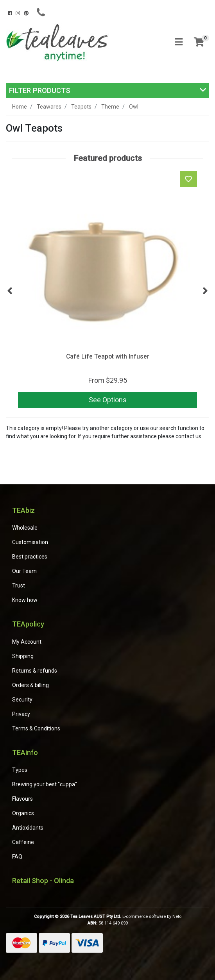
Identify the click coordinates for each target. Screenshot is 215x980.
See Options (108, 400)
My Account (27, 642)
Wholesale (25, 528)
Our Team (24, 571)
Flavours (22, 799)
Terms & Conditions (36, 728)
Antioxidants (28, 828)
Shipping (23, 656)
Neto (177, 917)
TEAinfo (25, 752)
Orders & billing (30, 685)
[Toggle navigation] (179, 42)
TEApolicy (28, 624)
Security (22, 700)
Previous (10, 291)
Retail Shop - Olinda (43, 881)
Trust (19, 586)
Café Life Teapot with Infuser (108, 356)
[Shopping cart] (199, 42)
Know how (25, 600)
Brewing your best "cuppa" (45, 784)
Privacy (21, 714)
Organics (23, 813)
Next (205, 291)
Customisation (30, 542)
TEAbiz (23, 510)
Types (20, 770)
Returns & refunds (35, 671)
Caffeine (23, 842)
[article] (107, 291)
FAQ (17, 857)
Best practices (30, 557)
